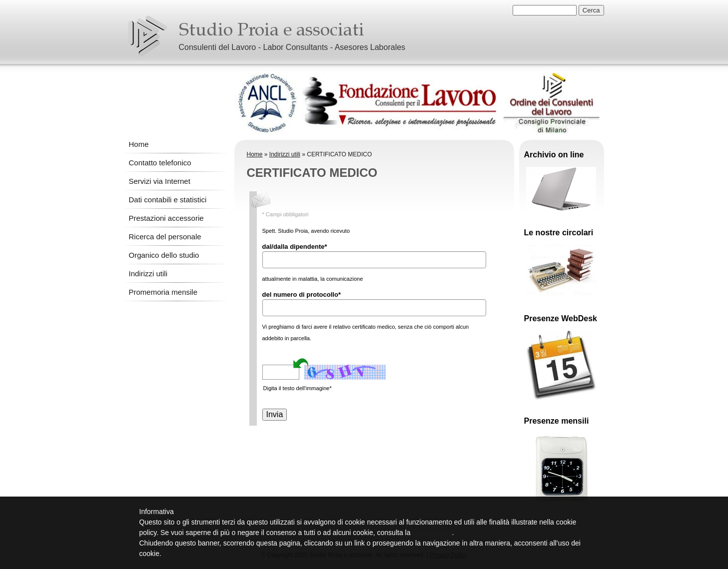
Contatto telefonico (160, 163)
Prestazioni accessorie (166, 218)
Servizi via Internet (160, 181)
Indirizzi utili (148, 274)
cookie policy (432, 533)
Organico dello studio (164, 255)
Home (139, 144)
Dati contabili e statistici (168, 200)
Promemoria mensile (163, 292)
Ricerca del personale (165, 237)
